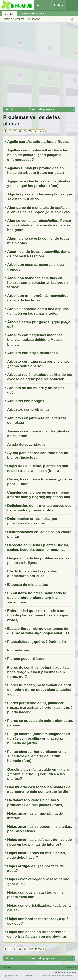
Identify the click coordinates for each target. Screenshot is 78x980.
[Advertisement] (39, 66)
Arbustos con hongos (26, 401)
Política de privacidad (66, 973)
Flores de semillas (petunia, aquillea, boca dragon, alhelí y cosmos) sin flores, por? (38, 672)
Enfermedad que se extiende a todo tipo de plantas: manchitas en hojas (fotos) (38, 615)
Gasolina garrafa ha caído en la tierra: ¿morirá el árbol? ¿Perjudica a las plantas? (39, 774)
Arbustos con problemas (28, 409)
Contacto (71, 968)
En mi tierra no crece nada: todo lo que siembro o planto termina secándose (37, 598)
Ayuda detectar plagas (26, 444)
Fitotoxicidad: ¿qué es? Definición (37, 642)
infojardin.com (33, 975)
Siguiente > (37, 131)
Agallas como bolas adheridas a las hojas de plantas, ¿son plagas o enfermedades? (38, 155)
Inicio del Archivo (14, 19)
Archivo (9, 14)
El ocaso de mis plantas (28, 585)
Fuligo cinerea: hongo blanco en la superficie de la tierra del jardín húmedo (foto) (37, 756)
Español (7, 968)
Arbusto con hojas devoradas (32, 353)
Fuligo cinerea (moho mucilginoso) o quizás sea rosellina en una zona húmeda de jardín (39, 738)
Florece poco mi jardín (26, 659)
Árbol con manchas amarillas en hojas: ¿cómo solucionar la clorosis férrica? (38, 282)
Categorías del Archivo (32, 14)
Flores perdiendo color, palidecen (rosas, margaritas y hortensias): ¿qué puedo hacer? (40, 707)
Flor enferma (18, 650)
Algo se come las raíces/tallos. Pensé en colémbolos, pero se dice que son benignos (39, 225)
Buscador (34, 19)
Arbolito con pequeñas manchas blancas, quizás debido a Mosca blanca (35, 340)
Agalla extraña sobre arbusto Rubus (38, 142)
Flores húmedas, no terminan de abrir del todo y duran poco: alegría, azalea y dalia (39, 690)
